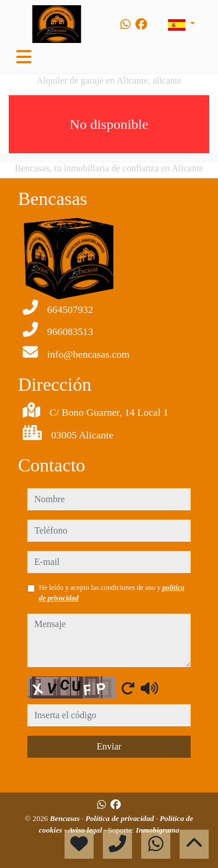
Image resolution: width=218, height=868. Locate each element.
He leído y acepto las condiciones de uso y (112, 593)
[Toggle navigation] (24, 57)
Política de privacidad (121, 818)
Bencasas (66, 818)
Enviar (109, 746)
